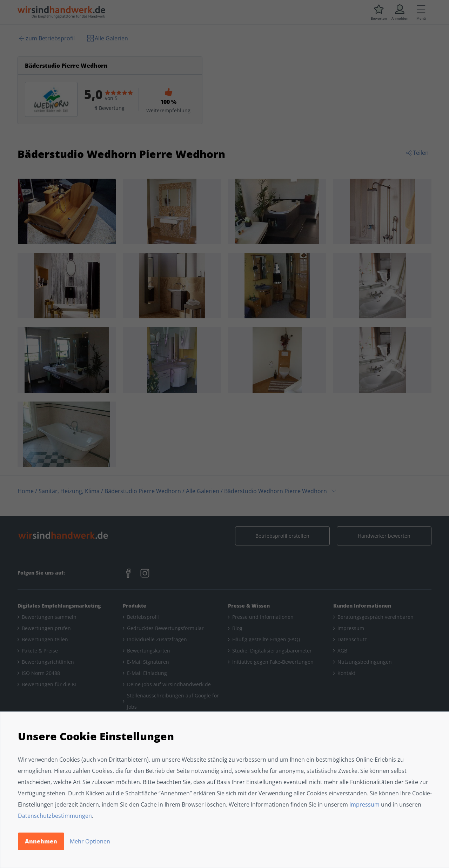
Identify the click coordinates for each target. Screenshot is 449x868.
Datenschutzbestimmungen (55, 816)
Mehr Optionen (90, 841)
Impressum (364, 804)
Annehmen (41, 841)
